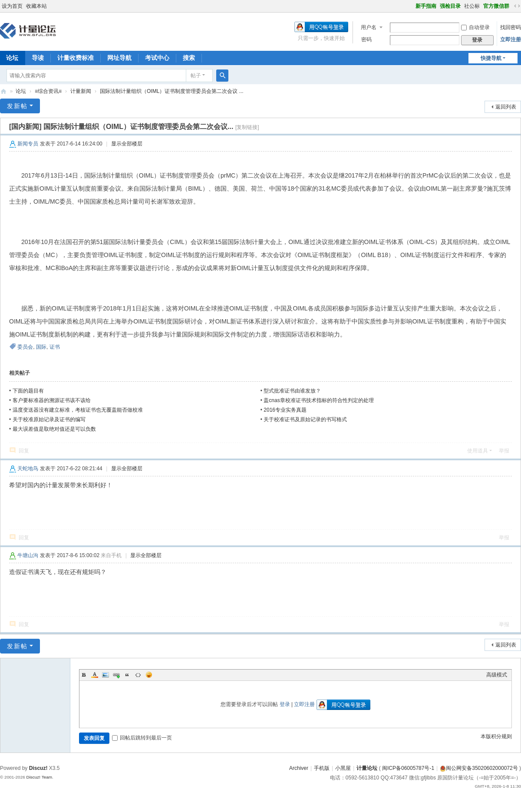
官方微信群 (496, 6)
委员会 (25, 347)
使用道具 (478, 451)
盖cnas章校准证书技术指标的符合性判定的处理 (318, 400)
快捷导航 (491, 58)
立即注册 (511, 40)
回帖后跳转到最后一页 (142, 738)
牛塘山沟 (28, 555)
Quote (127, 675)
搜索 (189, 58)
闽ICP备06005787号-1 (408, 768)
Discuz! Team (39, 777)
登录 (285, 704)
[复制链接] (247, 127)
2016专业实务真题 (285, 410)
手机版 (322, 768)
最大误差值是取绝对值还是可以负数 (54, 429)
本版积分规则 (496, 736)
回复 (24, 451)
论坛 (21, 91)
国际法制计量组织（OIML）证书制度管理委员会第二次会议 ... (172, 91)
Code (138, 675)
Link (116, 675)
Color (95, 675)
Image (106, 675)
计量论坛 (3, 91)
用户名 (369, 27)
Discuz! (38, 768)
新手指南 (426, 6)
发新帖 (17, 106)
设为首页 (12, 6)
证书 (55, 347)
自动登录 (475, 27)
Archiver (299, 768)
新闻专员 (28, 144)
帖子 (196, 76)
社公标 (472, 6)
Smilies (149, 675)
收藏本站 (36, 6)
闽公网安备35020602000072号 (479, 768)
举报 (504, 451)
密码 (366, 40)
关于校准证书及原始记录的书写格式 (305, 419)
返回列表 (506, 107)
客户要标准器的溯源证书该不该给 (52, 400)
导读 (38, 58)
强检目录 (450, 6)
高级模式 (497, 675)
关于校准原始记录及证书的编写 (49, 419)
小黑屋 (343, 768)
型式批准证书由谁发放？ (292, 391)
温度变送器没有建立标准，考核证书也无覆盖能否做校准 (78, 410)
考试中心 (157, 58)
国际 (41, 347)
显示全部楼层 (127, 144)
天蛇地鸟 (28, 469)
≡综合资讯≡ (48, 91)
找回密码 (511, 27)
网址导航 (119, 58)
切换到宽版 (517, 6)
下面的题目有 (28, 391)
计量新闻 (81, 91)
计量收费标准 (76, 58)
